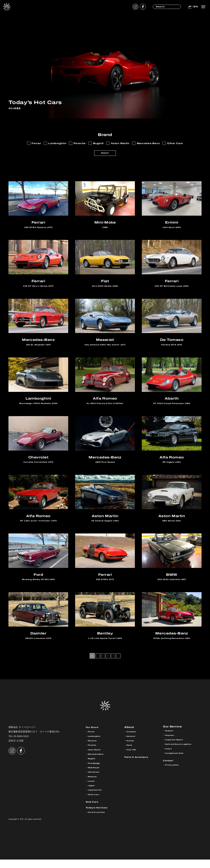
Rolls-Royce (96, 776)
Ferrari (92, 740)
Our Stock (94, 736)
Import (170, 758)
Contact (169, 770)
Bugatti (93, 767)
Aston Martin (96, 758)
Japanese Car (97, 798)
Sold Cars (93, 810)
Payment (171, 745)
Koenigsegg (96, 772)
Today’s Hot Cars (100, 816)
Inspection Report (177, 749)
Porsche (93, 754)
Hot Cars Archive (99, 821)
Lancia (92, 790)
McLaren (94, 749)
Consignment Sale (177, 763)
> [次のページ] (120, 664)
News (130, 754)
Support (170, 740)
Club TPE (133, 758)
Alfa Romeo (96, 781)
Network (132, 745)
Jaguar (93, 794)
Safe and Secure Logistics (182, 754)
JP (189, 7)
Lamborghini (96, 745)
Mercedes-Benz (98, 763)
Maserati (94, 785)
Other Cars (95, 803)
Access (132, 749)
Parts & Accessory (139, 765)
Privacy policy (174, 774)
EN (195, 7)
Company (133, 740)
